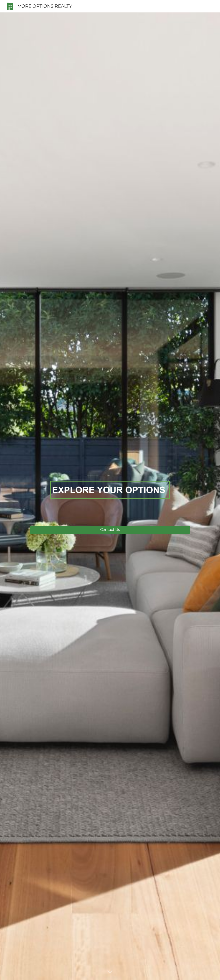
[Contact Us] (110, 530)
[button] (110, 972)
